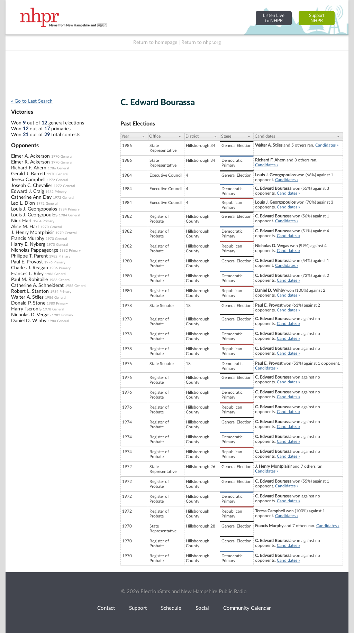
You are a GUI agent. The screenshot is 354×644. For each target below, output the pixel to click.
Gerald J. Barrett (28, 174)
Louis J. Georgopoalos (34, 209)
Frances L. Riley (27, 274)
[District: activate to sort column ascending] (202, 137)
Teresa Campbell (28, 180)
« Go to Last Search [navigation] (32, 101)
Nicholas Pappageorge (35, 250)
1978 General (53, 309)
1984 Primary (69, 209)
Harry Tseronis (26, 309)
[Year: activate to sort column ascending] (134, 137)
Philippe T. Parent (29, 256)
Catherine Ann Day (31, 197)
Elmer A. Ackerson (30, 156)
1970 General (62, 157)
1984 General (69, 215)
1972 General (57, 180)
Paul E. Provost (27, 262)
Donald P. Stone (28, 303)
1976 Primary (55, 262)
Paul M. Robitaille (29, 280)
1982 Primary (56, 192)
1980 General (58, 321)
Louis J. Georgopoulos (34, 215)
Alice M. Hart (25, 227)
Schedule (171, 608)
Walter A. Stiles (27, 297)
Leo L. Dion (23, 203)
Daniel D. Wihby (29, 321)
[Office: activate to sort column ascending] (166, 137)
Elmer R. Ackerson (30, 162)
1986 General (58, 168)
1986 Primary (60, 268)
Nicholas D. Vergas (31, 315)
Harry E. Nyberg (28, 244)
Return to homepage (155, 43)
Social (202, 608)
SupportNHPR (317, 18)
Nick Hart (21, 221)
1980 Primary (57, 304)
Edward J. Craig (28, 192)
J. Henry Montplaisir (33, 233)
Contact (106, 608)
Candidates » (327, 145)
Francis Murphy (28, 239)
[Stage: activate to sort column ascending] (237, 137)
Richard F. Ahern (29, 168)
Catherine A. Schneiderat (37, 286)
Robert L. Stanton (30, 291)
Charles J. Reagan (30, 268)
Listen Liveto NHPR (274, 18)
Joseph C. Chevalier (32, 186)
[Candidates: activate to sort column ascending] (298, 137)
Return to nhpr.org (201, 43)
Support (138, 608)
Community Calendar (247, 608)
